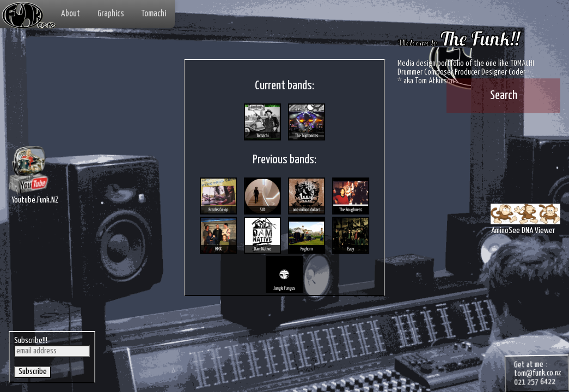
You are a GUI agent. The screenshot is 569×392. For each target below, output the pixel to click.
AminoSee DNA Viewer (523, 224)
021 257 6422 (521, 371)
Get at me (514, 352)
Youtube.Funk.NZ (38, 199)
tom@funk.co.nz (524, 362)
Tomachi (154, 14)
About (71, 14)
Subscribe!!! (33, 336)
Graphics (111, 14)
